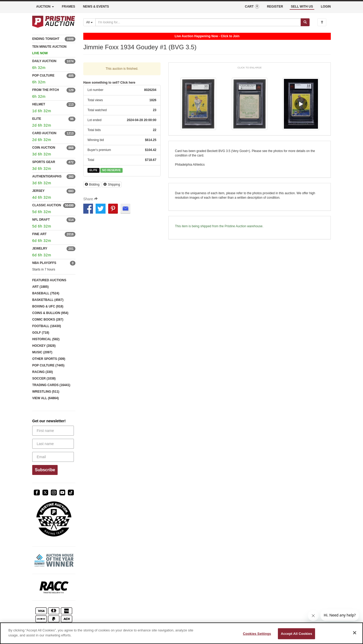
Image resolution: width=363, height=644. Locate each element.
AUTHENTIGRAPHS (47, 176)
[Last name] (53, 444)
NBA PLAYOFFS (44, 263)
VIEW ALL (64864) (45, 398)
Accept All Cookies (296, 634)
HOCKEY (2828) (44, 346)
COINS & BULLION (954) (50, 313)
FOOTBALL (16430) (47, 326)
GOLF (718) (41, 333)
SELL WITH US (302, 7)
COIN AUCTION (44, 148)
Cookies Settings (257, 634)
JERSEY (38, 191)
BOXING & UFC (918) (48, 306)
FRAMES (68, 7)
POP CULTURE (43, 75)
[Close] (355, 633)
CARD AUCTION (44, 133)
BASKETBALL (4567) (48, 300)
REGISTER (275, 7)
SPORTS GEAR (44, 162)
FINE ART (39, 234)
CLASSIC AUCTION (47, 205)
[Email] (53, 457)
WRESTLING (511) (46, 392)
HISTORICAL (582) (46, 339)
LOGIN (326, 7)
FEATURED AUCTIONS (49, 280)
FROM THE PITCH (46, 90)
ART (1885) (40, 287)
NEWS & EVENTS (96, 7)
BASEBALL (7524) (46, 293)
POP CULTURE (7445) (48, 365)
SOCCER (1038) (44, 378)
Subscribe (45, 470)
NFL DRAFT (41, 220)
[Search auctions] (198, 22)
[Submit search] (305, 22)
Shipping (112, 185)
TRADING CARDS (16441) (51, 385)
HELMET (39, 104)
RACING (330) (43, 372)
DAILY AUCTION (44, 61)
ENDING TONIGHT (46, 39)
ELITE (37, 119)
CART (252, 7)
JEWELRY (40, 248)
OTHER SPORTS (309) (49, 359)
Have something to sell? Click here (109, 83)
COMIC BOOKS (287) (48, 320)
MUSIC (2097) (42, 352)
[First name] (53, 431)
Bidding (92, 185)
